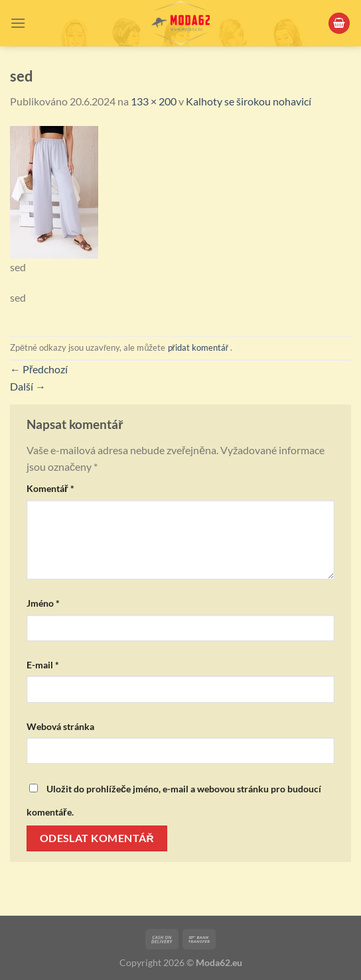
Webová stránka (60, 726)
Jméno (43, 603)
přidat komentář (198, 347)
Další (28, 386)
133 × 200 (154, 101)
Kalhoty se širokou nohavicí (249, 101)
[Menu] (18, 23)
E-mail (43, 665)
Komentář (50, 488)
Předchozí (39, 369)
